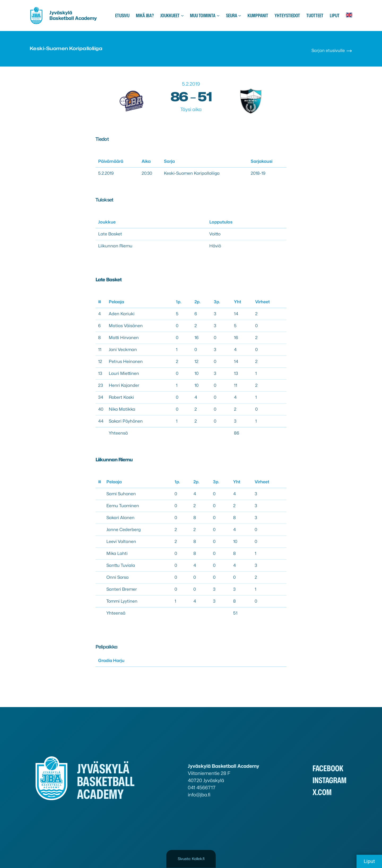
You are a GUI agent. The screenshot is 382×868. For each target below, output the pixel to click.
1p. (179, 302)
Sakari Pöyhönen (126, 421)
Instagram (329, 780)
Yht (238, 302)
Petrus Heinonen (126, 361)
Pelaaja (116, 302)
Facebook (328, 768)
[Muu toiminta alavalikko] (218, 16)
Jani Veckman (123, 350)
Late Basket (110, 234)
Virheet (262, 302)
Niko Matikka (122, 409)
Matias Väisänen (126, 326)
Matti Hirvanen (124, 338)
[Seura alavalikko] (240, 16)
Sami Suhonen (121, 494)
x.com (322, 792)
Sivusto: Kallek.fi (191, 859)
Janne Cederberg (123, 530)
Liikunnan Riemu (115, 246)
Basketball (62, 18)
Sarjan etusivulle (332, 51)
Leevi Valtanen (121, 542)
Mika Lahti (117, 553)
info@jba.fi (199, 795)
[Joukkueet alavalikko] (182, 16)
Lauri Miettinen (124, 373)
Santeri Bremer (122, 589)
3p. (217, 302)
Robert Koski (121, 397)
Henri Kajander (124, 385)
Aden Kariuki (122, 314)
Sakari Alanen (120, 518)
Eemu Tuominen (123, 506)
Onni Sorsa (118, 577)
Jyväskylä (61, 13)
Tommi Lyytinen (122, 601)
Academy (86, 18)
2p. (197, 302)
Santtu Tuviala (121, 565)
